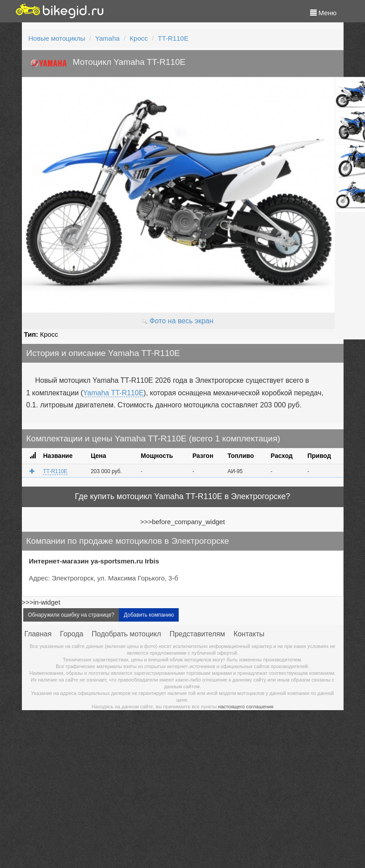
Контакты (249, 634)
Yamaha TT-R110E (113, 393)
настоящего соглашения (246, 707)
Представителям (197, 634)
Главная (38, 634)
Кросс (138, 38)
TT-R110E (173, 38)
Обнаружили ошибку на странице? (71, 615)
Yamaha (107, 38)
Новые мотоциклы (57, 38)
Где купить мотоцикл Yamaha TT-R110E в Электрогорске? (182, 496)
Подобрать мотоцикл (126, 634)
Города (71, 634)
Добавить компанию (149, 615)
